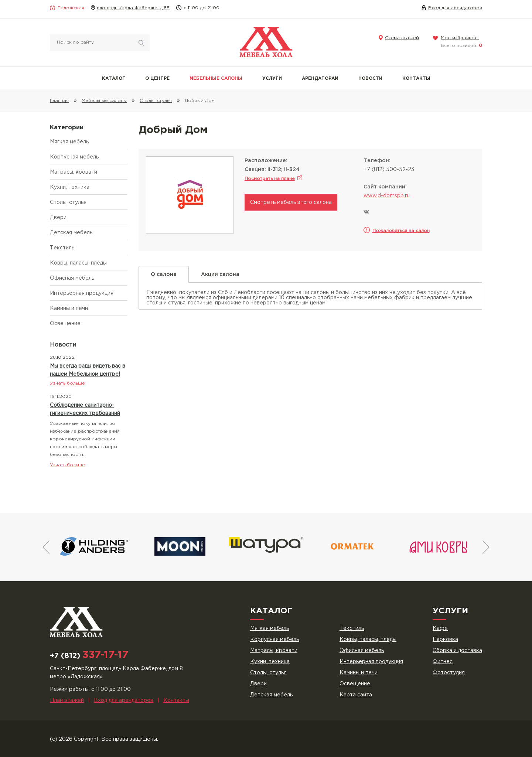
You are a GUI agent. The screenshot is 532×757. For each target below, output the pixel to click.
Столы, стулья (68, 202)
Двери (58, 218)
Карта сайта (356, 695)
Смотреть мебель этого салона (291, 202)
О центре (157, 79)
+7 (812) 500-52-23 (389, 170)
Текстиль (62, 248)
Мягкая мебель (69, 142)
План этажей (67, 700)
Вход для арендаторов (455, 8)
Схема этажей (402, 38)
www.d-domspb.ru (387, 196)
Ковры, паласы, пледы (78, 263)
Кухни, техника (70, 187)
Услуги (272, 79)
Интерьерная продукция (82, 293)
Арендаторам (320, 79)
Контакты (416, 79)
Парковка (445, 640)
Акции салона (220, 275)
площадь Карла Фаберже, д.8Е (133, 8)
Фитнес (443, 662)
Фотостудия (449, 673)
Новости (370, 79)
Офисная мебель (72, 278)
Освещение (65, 324)
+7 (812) (89, 656)
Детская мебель (71, 233)
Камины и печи (69, 308)
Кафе (440, 628)
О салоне (164, 277)
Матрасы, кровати (74, 172)
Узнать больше (67, 383)
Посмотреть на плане (270, 179)
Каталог (114, 79)
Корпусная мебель (74, 157)
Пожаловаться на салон (401, 231)
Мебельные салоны (216, 79)
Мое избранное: (460, 38)
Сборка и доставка (457, 651)
